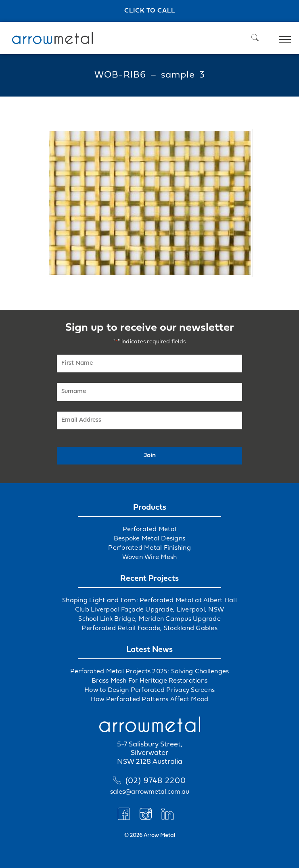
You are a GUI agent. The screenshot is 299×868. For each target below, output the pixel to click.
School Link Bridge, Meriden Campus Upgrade (149, 619)
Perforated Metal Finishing (149, 548)
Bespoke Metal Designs (149, 539)
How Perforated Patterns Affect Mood (150, 700)
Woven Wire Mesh (150, 557)
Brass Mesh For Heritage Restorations (149, 681)
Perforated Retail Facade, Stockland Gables (149, 628)
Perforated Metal (149, 530)
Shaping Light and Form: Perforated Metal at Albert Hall (149, 601)
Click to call (150, 11)
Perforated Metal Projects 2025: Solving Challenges (150, 672)
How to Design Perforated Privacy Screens (149, 690)
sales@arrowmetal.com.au (150, 792)
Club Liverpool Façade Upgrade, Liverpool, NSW (149, 610)
